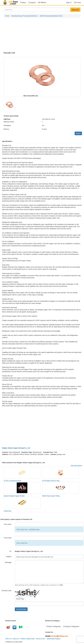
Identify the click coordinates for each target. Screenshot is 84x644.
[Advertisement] (42, 35)
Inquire (78, 133)
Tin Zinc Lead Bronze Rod (12, 481)
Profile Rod (7, 511)
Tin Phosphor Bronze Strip (51, 481)
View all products (76, 466)
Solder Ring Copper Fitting (51, 496)
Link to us (9, 639)
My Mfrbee (42, 3)
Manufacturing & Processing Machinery (25, 16)
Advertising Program (53, 639)
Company (32, 3)
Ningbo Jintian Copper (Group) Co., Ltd (16, 448)
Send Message (21, 609)
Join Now (77, 3)
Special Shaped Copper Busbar (14, 496)
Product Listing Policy (27, 639)
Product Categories (54, 626)
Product (23, 3)
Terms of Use (40, 639)
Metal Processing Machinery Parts (51, 16)
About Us (16, 639)
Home (7, 16)
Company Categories (71, 626)
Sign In (69, 3)
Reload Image (20, 599)
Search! (75, 10)
